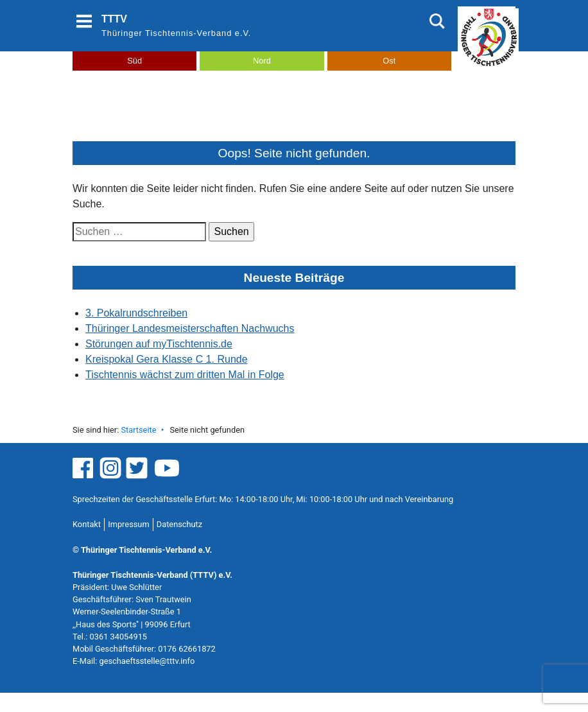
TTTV (114, 19)
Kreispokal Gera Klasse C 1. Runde (167, 359)
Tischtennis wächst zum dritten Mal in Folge (185, 375)
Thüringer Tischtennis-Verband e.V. (176, 33)
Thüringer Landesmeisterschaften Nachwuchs (190, 328)
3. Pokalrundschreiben (136, 313)
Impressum (128, 524)
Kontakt (87, 524)
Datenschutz (179, 524)
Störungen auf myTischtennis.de (159, 344)
